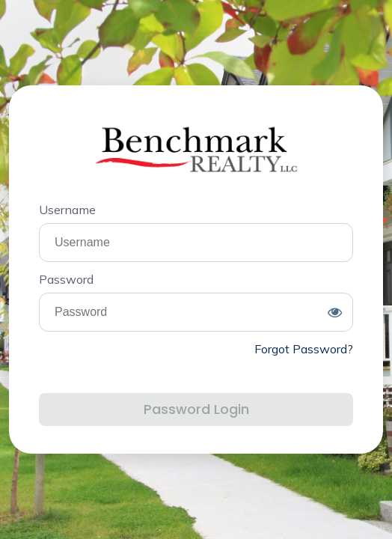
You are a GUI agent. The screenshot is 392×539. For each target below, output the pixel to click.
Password (66, 279)
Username (67, 210)
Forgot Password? (304, 349)
